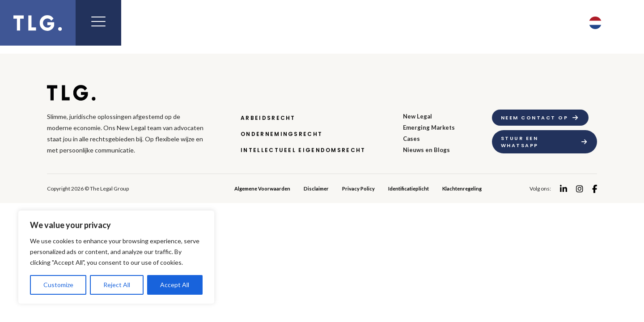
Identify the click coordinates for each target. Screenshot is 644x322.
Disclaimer (316, 189)
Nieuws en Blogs (426, 150)
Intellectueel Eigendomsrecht (303, 150)
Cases (411, 139)
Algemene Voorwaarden (262, 189)
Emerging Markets (354, 23)
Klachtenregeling (462, 189)
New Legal (205, 23)
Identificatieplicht (409, 189)
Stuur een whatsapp (520, 142)
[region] (116, 257)
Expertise (271, 23)
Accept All (175, 285)
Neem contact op (534, 118)
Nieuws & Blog (448, 23)
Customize (58, 285)
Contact (539, 23)
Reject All (117, 285)
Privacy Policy (358, 189)
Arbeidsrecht (268, 118)
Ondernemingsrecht (282, 134)
